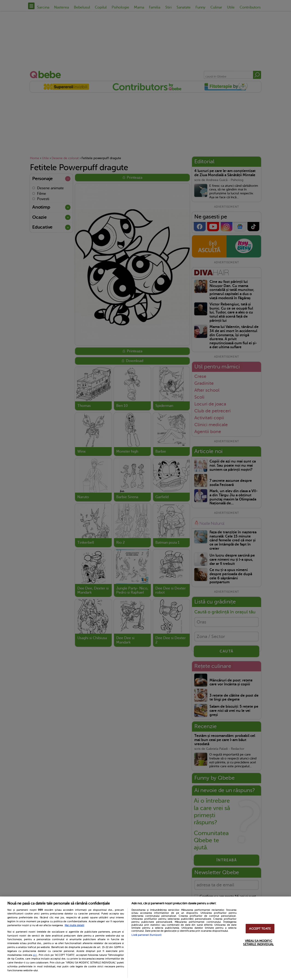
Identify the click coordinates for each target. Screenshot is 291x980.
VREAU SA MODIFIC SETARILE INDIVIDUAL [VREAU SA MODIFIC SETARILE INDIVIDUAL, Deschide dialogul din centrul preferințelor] (258, 943)
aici (35, 955)
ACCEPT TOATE (260, 929)
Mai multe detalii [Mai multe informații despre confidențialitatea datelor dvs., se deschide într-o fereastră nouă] (74, 925)
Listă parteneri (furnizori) (146, 935)
